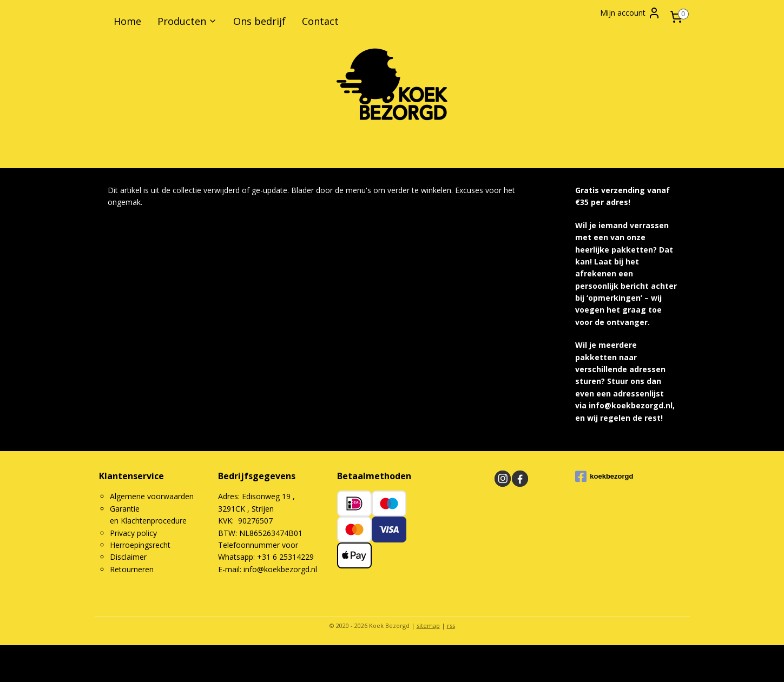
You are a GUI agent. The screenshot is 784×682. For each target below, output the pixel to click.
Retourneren (132, 569)
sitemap (428, 625)
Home (127, 21)
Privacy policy (133, 533)
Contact (320, 21)
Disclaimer (128, 557)
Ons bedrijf (259, 21)
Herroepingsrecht (140, 545)
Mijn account (630, 13)
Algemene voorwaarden (152, 496)
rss (451, 625)
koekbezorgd (604, 476)
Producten (187, 21)
